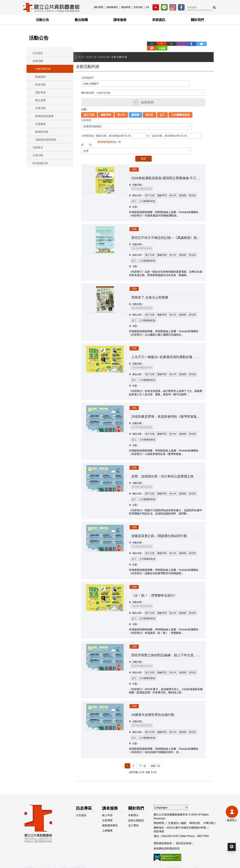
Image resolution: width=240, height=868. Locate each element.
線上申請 (107, 811)
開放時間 (126, 7)
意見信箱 (138, 7)
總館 (184, 818)
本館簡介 (133, 811)
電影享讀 (40, 92)
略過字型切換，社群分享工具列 (136, 41)
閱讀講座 (40, 77)
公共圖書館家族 (180, 110)
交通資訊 (173, 818)
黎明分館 (195, 818)
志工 (162, 110)
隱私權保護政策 (163, 839)
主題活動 (38, 155)
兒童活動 (40, 108)
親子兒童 (89, 110)
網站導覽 (99, 7)
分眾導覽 (107, 816)
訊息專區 (84, 804)
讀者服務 (120, 20)
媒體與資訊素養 (44, 116)
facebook (179, 44)
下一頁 (142, 761)
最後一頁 (155, 761)
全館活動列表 (43, 69)
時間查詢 (89, 131)
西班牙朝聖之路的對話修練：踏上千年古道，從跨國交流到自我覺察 (167, 651)
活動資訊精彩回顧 (46, 140)
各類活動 (38, 61)
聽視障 (135, 110)
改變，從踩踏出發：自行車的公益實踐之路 (163, 472)
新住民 (150, 110)
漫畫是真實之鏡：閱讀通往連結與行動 (159, 531)
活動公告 (43, 20)
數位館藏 (81, 20)
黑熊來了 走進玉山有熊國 (150, 293)
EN (147, 7)
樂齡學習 (106, 110)
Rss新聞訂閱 (40, 163)
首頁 (81, 52)
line (209, 44)
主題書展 (40, 124)
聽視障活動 (42, 132)
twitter (189, 44)
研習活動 (40, 85)
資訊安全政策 (184, 839)
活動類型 (86, 116)
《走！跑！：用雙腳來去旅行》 (154, 591)
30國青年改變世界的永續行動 (153, 710)
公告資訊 (38, 53)
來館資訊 (159, 20)
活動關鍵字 (88, 73)
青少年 (121, 110)
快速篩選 (89, 88)
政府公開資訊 (136, 816)
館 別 (86, 140)
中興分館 (209, 818)
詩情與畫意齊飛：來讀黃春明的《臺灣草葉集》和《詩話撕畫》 (167, 412)
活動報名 (38, 147)
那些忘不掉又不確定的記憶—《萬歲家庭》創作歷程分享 (167, 233)
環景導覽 (159, 827)
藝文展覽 (40, 100)
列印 (169, 44)
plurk (199, 44)
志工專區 (133, 821)
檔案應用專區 (110, 821)
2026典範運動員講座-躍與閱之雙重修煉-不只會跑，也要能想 (167, 174)
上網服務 (107, 826)
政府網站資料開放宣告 (167, 844)
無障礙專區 (112, 7)
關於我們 (197, 20)
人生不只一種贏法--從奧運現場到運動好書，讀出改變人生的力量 (167, 352)
